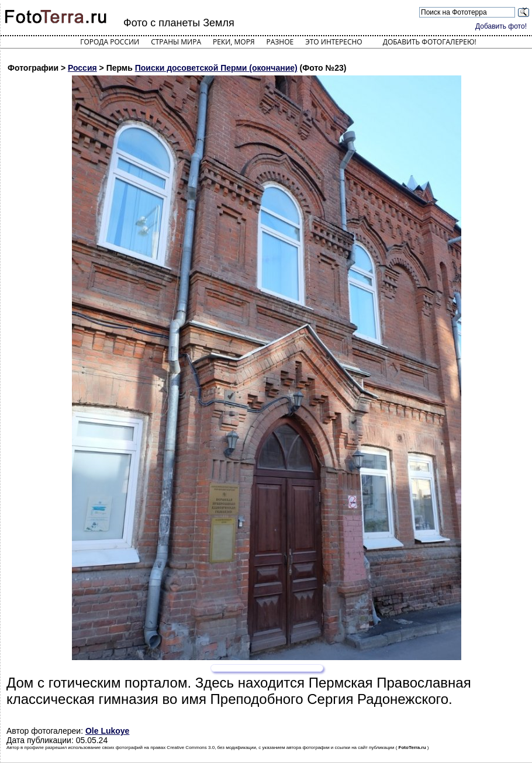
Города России (110, 42)
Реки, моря (234, 42)
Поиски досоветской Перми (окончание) (216, 68)
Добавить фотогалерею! (430, 42)
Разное (280, 42)
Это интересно (334, 42)
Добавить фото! (501, 26)
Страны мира (176, 42)
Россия (82, 68)
